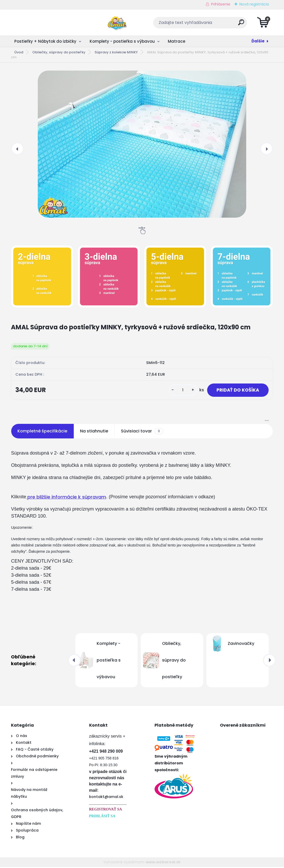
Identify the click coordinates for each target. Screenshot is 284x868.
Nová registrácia (254, 4)
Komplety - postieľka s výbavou (122, 41)
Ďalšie (258, 41)
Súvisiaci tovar (142, 432)
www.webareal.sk (163, 863)
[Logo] (43, 23)
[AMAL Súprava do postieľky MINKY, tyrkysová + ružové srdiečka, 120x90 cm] (142, 144)
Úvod (19, 52)
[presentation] (17, 149)
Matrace (177, 41)
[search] (205, 24)
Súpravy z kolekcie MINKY (116, 52)
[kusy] (180, 391)
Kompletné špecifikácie (42, 432)
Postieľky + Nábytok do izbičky (45, 41)
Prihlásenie (221, 4)
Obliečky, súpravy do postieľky (59, 52)
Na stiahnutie (94, 432)
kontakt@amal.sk (106, 798)
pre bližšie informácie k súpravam (66, 498)
